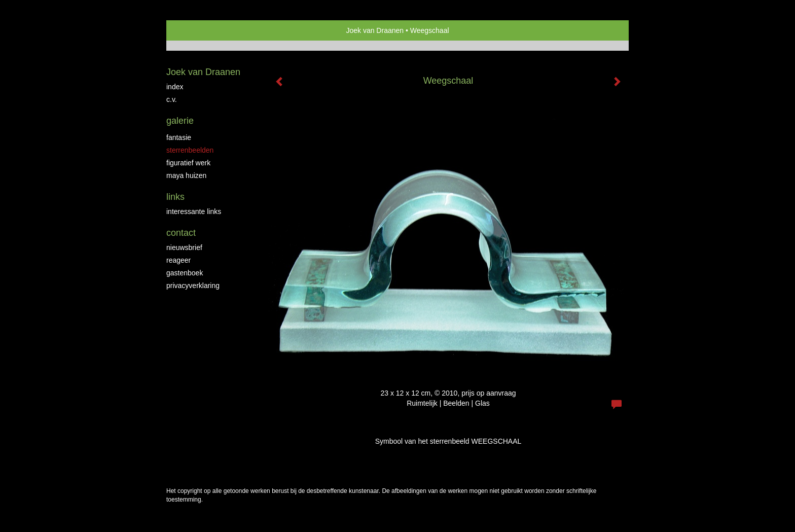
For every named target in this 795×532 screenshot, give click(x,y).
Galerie (180, 121)
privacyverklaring (193, 286)
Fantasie (179, 137)
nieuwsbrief (184, 247)
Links (175, 197)
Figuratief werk (188, 163)
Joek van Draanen (375, 30)
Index (175, 87)
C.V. (172, 99)
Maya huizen (186, 175)
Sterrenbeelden (190, 150)
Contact (181, 233)
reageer (178, 260)
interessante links (194, 211)
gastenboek (185, 273)
